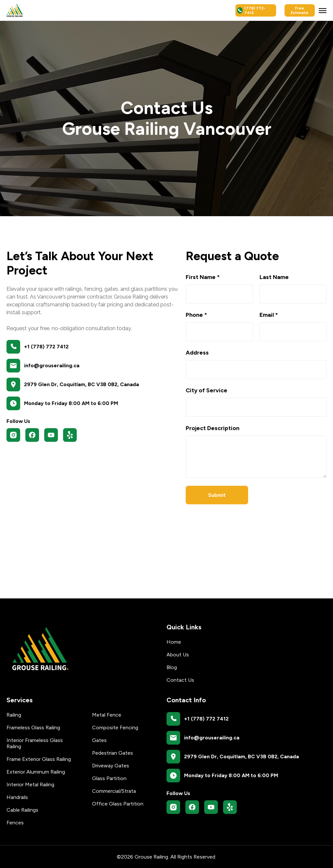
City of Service (206, 390)
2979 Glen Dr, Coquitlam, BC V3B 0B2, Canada (81, 384)
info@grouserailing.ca (52, 365)
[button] (323, 10)
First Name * (203, 277)
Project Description (213, 428)
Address (197, 353)
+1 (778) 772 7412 (46, 347)
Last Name (274, 277)
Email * (269, 315)
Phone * (196, 315)
